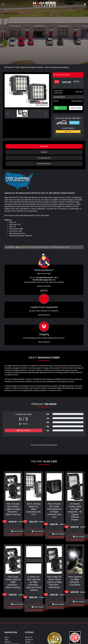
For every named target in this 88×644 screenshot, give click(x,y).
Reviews (44, 152)
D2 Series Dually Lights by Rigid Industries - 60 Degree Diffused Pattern (75, 512)
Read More (44, 315)
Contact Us (29, 640)
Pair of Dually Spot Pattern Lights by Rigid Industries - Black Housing (13, 509)
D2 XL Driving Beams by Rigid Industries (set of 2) (34, 509)
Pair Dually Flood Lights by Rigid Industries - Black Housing (13, 582)
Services (8, 642)
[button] (46, 91)
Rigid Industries (77, 101)
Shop (6, 640)
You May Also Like (44, 158)
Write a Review (23, 430)
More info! (79, 92)
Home (7, 637)
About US (29, 637)
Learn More (74, 123)
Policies (28, 642)
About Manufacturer (44, 164)
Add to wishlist (76, 108)
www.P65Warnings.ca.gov (60, 247)
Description (44, 146)
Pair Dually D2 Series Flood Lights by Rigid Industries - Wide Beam (54, 582)
